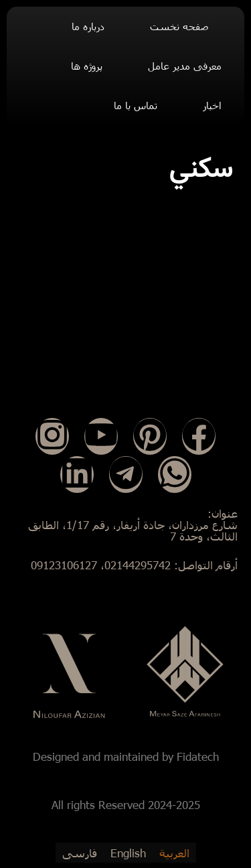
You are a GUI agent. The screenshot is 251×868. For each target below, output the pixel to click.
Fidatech (198, 756)
